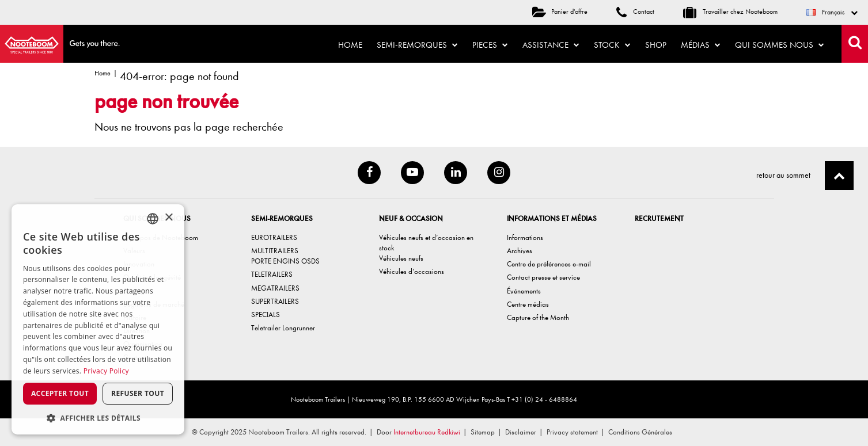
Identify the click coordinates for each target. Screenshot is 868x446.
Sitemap (483, 432)
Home (350, 45)
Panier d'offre (560, 12)
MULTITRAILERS (275, 251)
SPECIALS (266, 315)
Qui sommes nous (780, 45)
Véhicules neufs (401, 258)
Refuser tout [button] (138, 393)
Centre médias (528, 304)
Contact (635, 12)
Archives (520, 251)
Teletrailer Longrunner (283, 328)
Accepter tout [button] (60, 393)
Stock (612, 45)
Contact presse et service (543, 277)
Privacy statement (572, 432)
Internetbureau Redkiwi (427, 432)
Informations (525, 237)
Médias (701, 45)
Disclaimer (521, 432)
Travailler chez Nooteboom (730, 12)
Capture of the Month (538, 317)
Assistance (551, 45)
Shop (656, 45)
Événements (524, 291)
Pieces (490, 45)
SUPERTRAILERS (275, 301)
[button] (98, 418)
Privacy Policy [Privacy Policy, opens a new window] (106, 371)
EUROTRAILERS (274, 237)
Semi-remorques (417, 45)
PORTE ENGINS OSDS (285, 261)
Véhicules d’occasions (412, 271)
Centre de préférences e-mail (549, 264)
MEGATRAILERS (275, 288)
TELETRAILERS (272, 274)
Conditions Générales (640, 432)
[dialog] (98, 319)
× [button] (168, 218)
